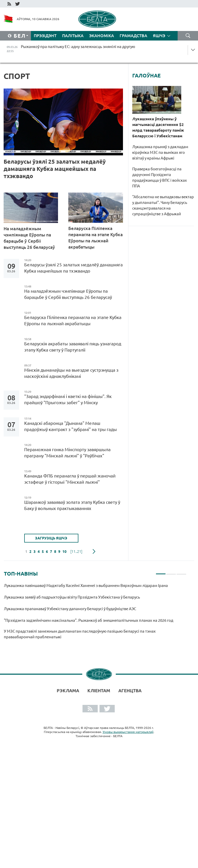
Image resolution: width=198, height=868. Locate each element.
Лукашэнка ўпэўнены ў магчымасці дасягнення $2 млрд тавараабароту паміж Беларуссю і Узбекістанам (158, 127)
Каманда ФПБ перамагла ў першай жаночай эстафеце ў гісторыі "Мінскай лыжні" (70, 479)
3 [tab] (181, 572)
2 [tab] (171, 572)
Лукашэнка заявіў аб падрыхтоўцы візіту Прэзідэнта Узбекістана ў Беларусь (72, 597)
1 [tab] (161, 572)
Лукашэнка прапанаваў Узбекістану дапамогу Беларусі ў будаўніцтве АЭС (70, 609)
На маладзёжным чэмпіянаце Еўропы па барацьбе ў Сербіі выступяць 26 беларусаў (29, 238)
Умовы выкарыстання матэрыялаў (128, 732)
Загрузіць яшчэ (51, 538)
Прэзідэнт (45, 36)
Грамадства (133, 36)
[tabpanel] (95, 614)
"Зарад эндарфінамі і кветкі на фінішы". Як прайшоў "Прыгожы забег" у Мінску (68, 399)
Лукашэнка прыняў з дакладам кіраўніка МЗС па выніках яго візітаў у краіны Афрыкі (160, 152)
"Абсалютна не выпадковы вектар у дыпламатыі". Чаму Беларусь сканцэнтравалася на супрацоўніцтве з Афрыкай (163, 205)
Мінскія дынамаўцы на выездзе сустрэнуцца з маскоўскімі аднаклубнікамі (71, 373)
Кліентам (99, 691)
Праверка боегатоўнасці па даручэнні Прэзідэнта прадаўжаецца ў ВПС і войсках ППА (160, 177)
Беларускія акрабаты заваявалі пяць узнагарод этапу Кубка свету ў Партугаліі (73, 347)
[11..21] (76, 552)
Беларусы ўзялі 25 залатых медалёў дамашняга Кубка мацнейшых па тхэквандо (55, 169)
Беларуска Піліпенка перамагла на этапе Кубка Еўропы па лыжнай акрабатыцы (96, 238)
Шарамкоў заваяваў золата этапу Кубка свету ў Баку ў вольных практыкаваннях (72, 505)
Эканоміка (102, 36)
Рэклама (68, 691)
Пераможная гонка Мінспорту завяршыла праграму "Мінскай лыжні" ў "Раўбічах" (67, 453)
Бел (20, 36)
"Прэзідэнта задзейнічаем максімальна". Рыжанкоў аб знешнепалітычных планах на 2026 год (89, 620)
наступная (94, 552)
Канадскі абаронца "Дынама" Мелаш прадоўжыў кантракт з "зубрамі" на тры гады (71, 426)
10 (64, 552)
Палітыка (73, 36)
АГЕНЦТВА (130, 691)
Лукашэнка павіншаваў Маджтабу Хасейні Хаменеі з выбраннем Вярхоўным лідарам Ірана (86, 586)
